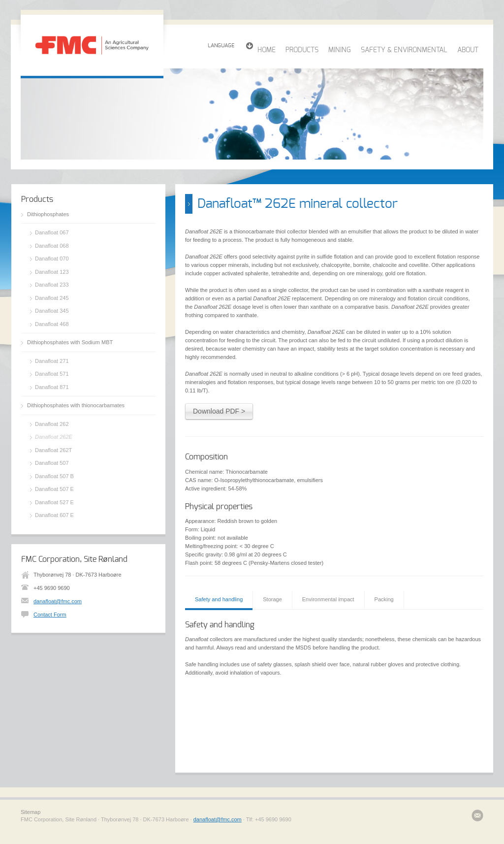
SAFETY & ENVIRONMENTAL (404, 50)
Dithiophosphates (48, 214)
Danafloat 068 (52, 246)
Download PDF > (219, 411)
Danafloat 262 (52, 424)
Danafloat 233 (52, 285)
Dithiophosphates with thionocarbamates (76, 405)
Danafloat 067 (52, 232)
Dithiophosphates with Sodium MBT (70, 342)
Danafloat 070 (52, 259)
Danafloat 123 (52, 272)
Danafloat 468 (52, 324)
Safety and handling (219, 599)
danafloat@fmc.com (58, 601)
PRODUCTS (302, 50)
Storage (272, 599)
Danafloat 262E (54, 437)
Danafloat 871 (52, 387)
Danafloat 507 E (54, 489)
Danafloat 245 (52, 298)
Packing (384, 599)
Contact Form (50, 615)
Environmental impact (328, 599)
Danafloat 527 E (54, 502)
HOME (267, 50)
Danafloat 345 (52, 311)
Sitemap (31, 812)
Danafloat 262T (53, 450)
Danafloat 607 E (54, 515)
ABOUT (468, 50)
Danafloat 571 (52, 374)
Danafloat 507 (52, 463)
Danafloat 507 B (54, 476)
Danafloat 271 (52, 361)
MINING (340, 50)
